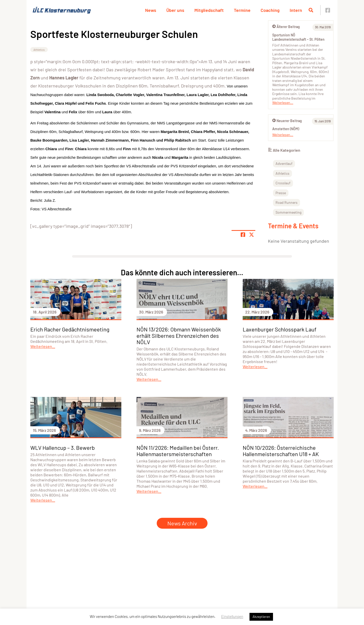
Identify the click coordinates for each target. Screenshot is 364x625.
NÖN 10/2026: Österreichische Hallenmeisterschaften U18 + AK (281, 451)
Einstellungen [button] (232, 616)
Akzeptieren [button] (261, 617)
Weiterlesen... (283, 103)
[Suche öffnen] (311, 10)
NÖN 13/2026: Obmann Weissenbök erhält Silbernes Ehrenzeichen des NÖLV (179, 336)
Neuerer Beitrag (287, 121)
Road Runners (287, 202)
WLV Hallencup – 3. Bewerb (63, 448)
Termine (242, 10)
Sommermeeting (288, 212)
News (151, 10)
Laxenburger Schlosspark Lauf (280, 329)
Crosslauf (283, 183)
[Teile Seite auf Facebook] (243, 235)
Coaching (270, 10)
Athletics (39, 50)
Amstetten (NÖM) (286, 129)
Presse (281, 193)
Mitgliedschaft (209, 10)
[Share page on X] (252, 235)
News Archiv (182, 523)
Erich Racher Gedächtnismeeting (70, 329)
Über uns (175, 10)
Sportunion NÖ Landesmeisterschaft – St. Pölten (298, 37)
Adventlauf (284, 163)
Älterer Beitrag (286, 27)
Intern (296, 10)
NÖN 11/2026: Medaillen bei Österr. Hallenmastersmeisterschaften (178, 451)
